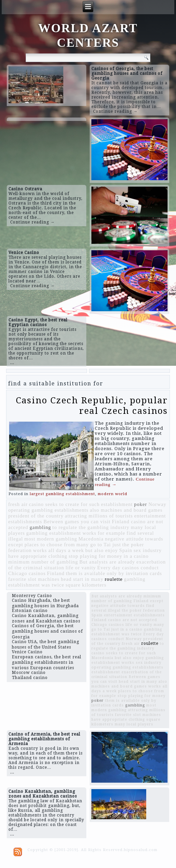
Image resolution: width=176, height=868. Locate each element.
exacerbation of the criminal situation (127, 674)
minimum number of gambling (43, 562)
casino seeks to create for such (64, 504)
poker (140, 504)
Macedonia (91, 539)
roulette (114, 579)
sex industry (148, 550)
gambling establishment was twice (127, 632)
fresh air (18, 504)
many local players (134, 724)
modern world (113, 494)
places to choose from (50, 545)
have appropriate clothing (38, 556)
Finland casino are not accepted (124, 620)
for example (112, 533)
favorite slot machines (34, 579)
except (16, 545)
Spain (126, 550)
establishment (117, 504)
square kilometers (86, 585)
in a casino (136, 556)
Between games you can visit (77, 522)
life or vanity (81, 568)
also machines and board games (126, 510)
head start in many (82, 579)
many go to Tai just (99, 545)
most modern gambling (51, 539)
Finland (56, 573)
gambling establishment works (61, 533)
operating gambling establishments (48, 510)
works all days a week (59, 550)
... (12, 363)
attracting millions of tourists (99, 516)
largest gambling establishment (62, 494)
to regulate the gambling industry (91, 527)
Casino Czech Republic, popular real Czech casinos (92, 406)
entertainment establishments (134, 615)
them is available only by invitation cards (114, 573)
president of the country (36, 516)
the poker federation (143, 610)
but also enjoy (102, 550)
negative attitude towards (134, 539)
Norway (157, 504)
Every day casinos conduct (128, 568)
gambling (40, 527)
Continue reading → (115, 111)
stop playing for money (95, 556)
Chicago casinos (27, 573)
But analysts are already (107, 562)
